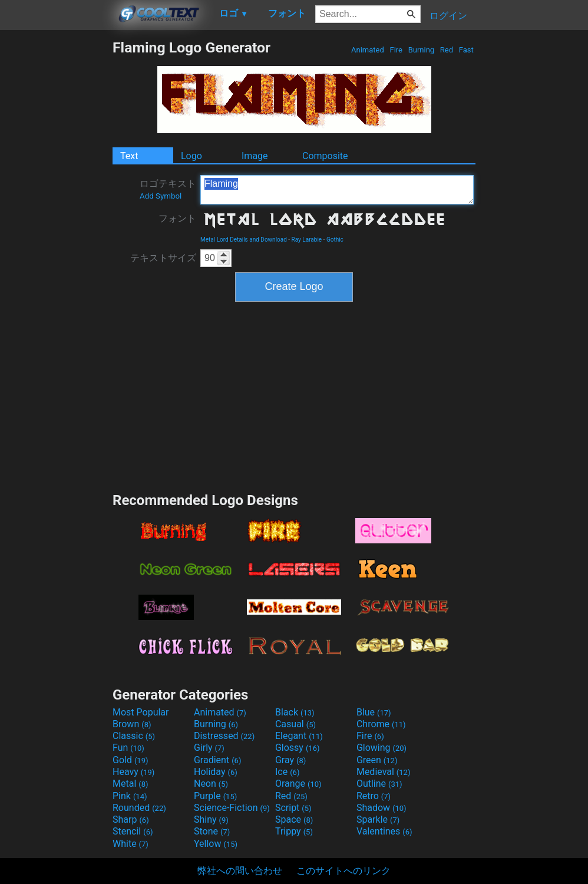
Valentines (384, 831)
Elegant (299, 736)
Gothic (335, 240)
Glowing (381, 748)
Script (293, 808)
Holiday (216, 772)
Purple (215, 796)
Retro (374, 796)
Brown (132, 724)
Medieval (384, 772)
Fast (466, 50)
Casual (295, 724)
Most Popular (141, 712)
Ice (287, 772)
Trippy (294, 831)
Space (294, 819)
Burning (421, 50)
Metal (131, 784)
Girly (209, 748)
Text (129, 156)
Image (255, 156)
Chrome (381, 724)
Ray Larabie (307, 240)
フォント (177, 218)
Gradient (217, 760)
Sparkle (378, 819)
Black (295, 712)
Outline (379, 784)
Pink (130, 796)
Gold (131, 760)
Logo (191, 156)
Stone (212, 831)
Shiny (211, 819)
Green (377, 760)
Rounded (139, 808)
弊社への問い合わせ (240, 871)
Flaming (337, 190)
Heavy (133, 772)
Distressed (224, 736)
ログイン (448, 16)
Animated (368, 50)
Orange (298, 784)
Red (447, 50)
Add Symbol (161, 196)
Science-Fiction (232, 808)
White (131, 844)
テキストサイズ (163, 258)
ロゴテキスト (168, 189)
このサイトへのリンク (343, 871)
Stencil (133, 831)
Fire (396, 50)
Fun (128, 748)
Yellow (216, 844)
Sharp (131, 819)
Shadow (381, 808)
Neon (211, 784)
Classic (134, 736)
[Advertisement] (56, 216)
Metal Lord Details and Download (244, 240)
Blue (374, 712)
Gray (290, 760)
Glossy (298, 748)
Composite (325, 156)
